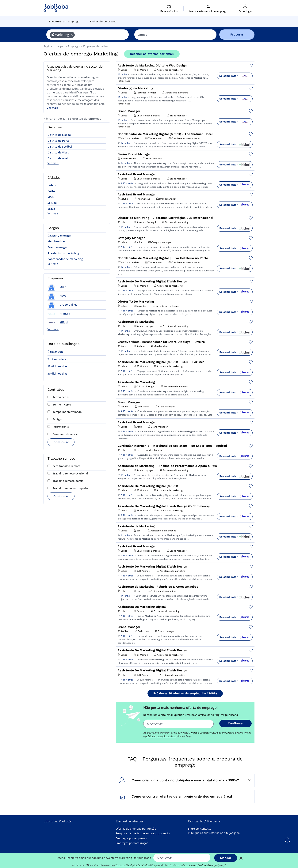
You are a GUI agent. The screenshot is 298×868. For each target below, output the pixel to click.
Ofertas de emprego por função (136, 829)
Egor (57, 287)
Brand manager (57, 247)
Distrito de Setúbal (60, 147)
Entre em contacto (200, 829)
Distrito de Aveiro (59, 158)
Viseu (51, 197)
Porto (51, 191)
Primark (59, 313)
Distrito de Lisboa (59, 135)
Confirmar (61, 442)
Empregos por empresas (131, 838)
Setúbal (52, 203)
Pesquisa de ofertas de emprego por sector (143, 833)
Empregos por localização (132, 843)
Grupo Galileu (63, 305)
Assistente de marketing (63, 253)
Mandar (226, 858)
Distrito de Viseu (58, 152)
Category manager (59, 235)
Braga (51, 209)
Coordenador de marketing (65, 259)
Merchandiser (56, 241)
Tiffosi (58, 322)
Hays (57, 296)
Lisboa (52, 185)
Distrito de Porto (59, 141)
